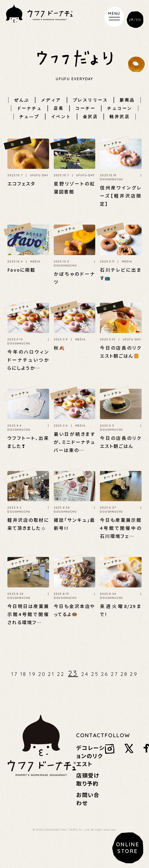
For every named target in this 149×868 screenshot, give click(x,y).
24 (85, 674)
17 (15, 674)
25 (95, 674)
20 (42, 674)
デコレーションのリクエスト (90, 756)
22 (61, 674)
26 (105, 674)
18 (24, 674)
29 (134, 674)
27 (115, 674)
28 (124, 674)
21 (51, 674)
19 (32, 674)
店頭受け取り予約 (88, 779)
